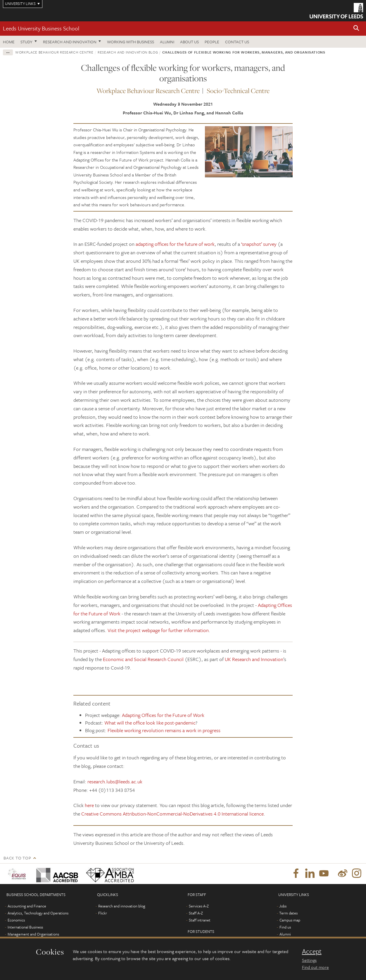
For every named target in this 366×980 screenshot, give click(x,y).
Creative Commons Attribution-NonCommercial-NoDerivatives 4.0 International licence (172, 814)
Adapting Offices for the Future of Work (163, 715)
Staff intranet (200, 920)
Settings (309, 960)
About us (189, 42)
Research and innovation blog (128, 52)
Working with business (131, 42)
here (89, 805)
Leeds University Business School (41, 28)
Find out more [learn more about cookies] (315, 967)
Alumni (167, 42)
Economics (16, 920)
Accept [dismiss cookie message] (312, 951)
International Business (25, 927)
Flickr (103, 913)
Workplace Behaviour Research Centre (54, 52)
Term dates (288, 913)
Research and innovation (70, 42)
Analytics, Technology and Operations (38, 913)
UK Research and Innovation (254, 659)
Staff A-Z (196, 913)
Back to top (17, 858)
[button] (356, 29)
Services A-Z (199, 906)
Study (26, 42)
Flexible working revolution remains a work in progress (164, 730)
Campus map (290, 920)
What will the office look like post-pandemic (150, 723)
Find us (285, 927)
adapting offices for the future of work (175, 244)
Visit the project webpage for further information (158, 630)
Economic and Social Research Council (143, 659)
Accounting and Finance (27, 906)
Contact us (237, 42)
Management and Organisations (33, 934)
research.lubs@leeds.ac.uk (115, 781)
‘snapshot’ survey (259, 244)
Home (9, 42)
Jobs (283, 906)
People (212, 42)
